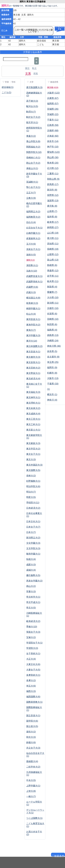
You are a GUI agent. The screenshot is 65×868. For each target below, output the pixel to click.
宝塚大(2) (31, 637)
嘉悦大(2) (31, 732)
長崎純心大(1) (33, 158)
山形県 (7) (52, 211)
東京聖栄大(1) (33, 373)
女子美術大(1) (33, 654)
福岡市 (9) (52, 368)
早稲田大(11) (33, 503)
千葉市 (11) (53, 120)
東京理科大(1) (33, 403)
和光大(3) (31, 737)
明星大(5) (31, 497)
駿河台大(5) (32, 106)
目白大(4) (31, 222)
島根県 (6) (52, 265)
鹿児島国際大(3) (34, 87)
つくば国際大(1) (34, 818)
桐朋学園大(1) (33, 309)
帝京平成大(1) (33, 602)
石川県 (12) (53, 168)
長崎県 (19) (53, 249)
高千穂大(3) (32, 101)
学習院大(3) (32, 648)
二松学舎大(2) (33, 767)
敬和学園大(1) (33, 554)
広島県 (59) (53, 125)
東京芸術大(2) (33, 368)
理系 (36, 74)
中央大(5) (31, 780)
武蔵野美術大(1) (34, 282)
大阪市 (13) (53, 378)
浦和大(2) (30, 260)
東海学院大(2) (33, 325)
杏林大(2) (31, 476)
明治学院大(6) (33, 486)
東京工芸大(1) (33, 419)
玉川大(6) (31, 244)
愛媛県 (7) (52, 292)
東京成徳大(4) (33, 414)
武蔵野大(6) (32, 287)
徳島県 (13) (53, 335)
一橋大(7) (31, 796)
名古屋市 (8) (53, 357)
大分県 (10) (53, 298)
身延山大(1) (32, 168)
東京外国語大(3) (34, 465)
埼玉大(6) (31, 686)
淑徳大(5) (31, 255)
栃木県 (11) (53, 281)
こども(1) (6, 92)
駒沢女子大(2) (33, 117)
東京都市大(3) (33, 357)
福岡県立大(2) (33, 212)
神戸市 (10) (53, 147)
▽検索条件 (58, 856)
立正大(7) (31, 193)
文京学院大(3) (33, 548)
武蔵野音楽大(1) (34, 276)
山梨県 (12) (53, 254)
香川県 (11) (53, 238)
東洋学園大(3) (33, 335)
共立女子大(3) (33, 748)
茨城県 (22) (53, 114)
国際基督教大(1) (34, 702)
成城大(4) (31, 570)
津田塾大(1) (32, 265)
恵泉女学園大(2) (34, 581)
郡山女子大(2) (33, 163)
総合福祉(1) (8, 87)
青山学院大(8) (33, 141)
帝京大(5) (31, 608)
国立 (27, 68)
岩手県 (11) (53, 276)
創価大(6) (31, 742)
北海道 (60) (53, 136)
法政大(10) (32, 271)
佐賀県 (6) (52, 314)
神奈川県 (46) (54, 346)
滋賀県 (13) (53, 201)
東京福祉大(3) (33, 392)
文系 (28, 74)
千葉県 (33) (53, 384)
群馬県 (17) (53, 184)
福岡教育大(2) (33, 217)
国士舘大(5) (32, 726)
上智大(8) (31, 791)
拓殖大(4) (31, 559)
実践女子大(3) (33, 632)
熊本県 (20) (53, 163)
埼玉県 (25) (53, 362)
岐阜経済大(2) (33, 621)
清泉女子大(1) (33, 249)
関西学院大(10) (34, 152)
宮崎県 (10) (53, 319)
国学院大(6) (32, 721)
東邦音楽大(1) (33, 319)
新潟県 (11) (53, 303)
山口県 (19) (53, 233)
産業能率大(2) (33, 239)
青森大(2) (31, 136)
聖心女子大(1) (33, 187)
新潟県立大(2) (33, 538)
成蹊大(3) (31, 565)
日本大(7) (31, 532)
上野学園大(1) (33, 786)
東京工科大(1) (33, 424)
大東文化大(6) (33, 664)
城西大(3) (31, 691)
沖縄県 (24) (53, 341)
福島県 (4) (52, 330)
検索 (36, 61)
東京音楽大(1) (33, 352)
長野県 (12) (53, 195)
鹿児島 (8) (52, 206)
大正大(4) (31, 659)
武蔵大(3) (31, 292)
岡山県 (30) (53, 157)
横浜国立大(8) (33, 298)
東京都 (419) (53, 88)
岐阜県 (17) (53, 222)
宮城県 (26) (53, 109)
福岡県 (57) (53, 104)
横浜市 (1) (52, 394)
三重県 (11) (53, 174)
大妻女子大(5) (33, 670)
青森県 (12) (53, 271)
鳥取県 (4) (52, 287)
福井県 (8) (52, 217)
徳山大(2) (31, 586)
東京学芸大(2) (33, 449)
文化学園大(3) (33, 543)
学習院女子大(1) (34, 643)
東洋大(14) (32, 341)
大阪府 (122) (53, 93)
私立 (34, 68)
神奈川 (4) (52, 400)
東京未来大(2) (33, 408)
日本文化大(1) (33, 522)
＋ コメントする (60, 28)
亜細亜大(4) (32, 761)
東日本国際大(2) (34, 346)
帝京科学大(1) (33, 597)
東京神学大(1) (33, 397)
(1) (48, 389)
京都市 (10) (53, 308)
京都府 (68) (53, 131)
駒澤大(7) (31, 112)
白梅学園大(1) (33, 233)
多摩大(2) (31, 680)
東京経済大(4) (33, 379)
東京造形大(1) (33, 362)
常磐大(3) (31, 592)
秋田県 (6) (52, 324)
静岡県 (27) (53, 227)
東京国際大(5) (33, 470)
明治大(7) (31, 492)
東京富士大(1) (33, 430)
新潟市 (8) (52, 190)
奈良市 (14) (53, 141)
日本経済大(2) (33, 508)
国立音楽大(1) (33, 716)
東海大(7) (31, 330)
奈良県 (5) (52, 351)
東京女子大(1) (33, 454)
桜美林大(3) (32, 303)
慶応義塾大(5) (33, 575)
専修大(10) (32, 627)
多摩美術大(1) (33, 675)
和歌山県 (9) (53, 179)
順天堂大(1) (32, 123)
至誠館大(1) (32, 182)
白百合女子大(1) (34, 228)
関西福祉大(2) (33, 147)
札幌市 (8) (52, 373)
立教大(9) (31, 198)
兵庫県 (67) (53, 98)
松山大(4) (31, 314)
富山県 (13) (53, 260)
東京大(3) (31, 459)
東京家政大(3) (33, 443)
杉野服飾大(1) (33, 481)
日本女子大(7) (33, 527)
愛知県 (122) (53, 152)
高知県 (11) (53, 244)
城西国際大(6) (33, 697)
